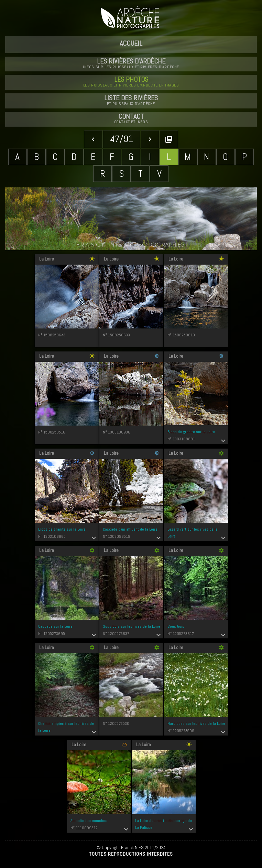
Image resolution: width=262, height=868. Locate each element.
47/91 (122, 139)
